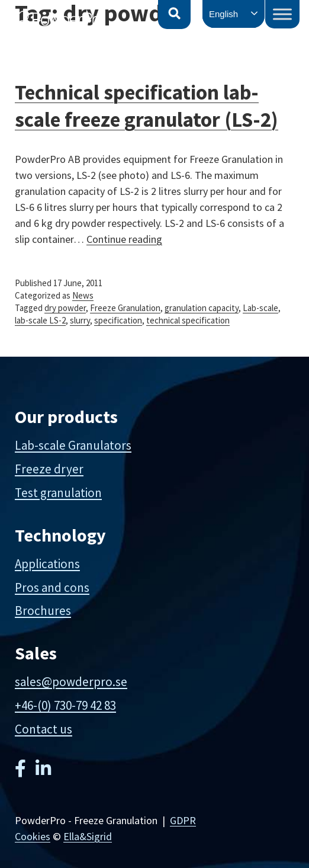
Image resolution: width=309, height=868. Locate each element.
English (223, 14)
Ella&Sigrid (88, 836)
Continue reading (124, 239)
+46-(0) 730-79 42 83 (65, 705)
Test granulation (58, 493)
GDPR (183, 820)
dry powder (65, 308)
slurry (80, 320)
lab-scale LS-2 (40, 320)
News (83, 295)
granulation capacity (202, 308)
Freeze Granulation (125, 308)
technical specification (188, 320)
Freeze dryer (49, 469)
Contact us (44, 729)
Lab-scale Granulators (73, 445)
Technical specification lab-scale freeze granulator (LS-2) (147, 106)
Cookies (33, 836)
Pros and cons (52, 587)
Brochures (43, 611)
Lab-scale (260, 308)
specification (118, 320)
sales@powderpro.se (71, 682)
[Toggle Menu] (282, 14)
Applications (47, 564)
